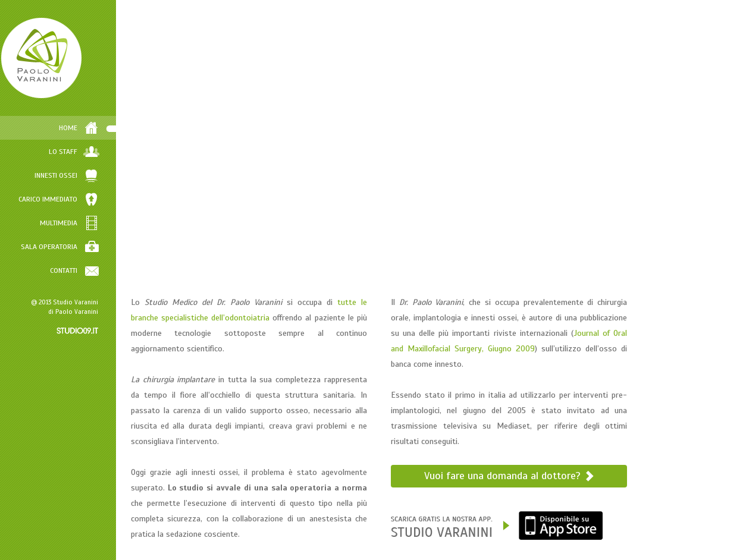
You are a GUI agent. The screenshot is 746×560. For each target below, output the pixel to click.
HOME (101, 128)
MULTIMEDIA (91, 223)
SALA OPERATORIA (82, 247)
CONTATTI (96, 270)
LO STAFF (96, 152)
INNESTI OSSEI (89, 175)
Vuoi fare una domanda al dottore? (521, 476)
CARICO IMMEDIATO (81, 199)
